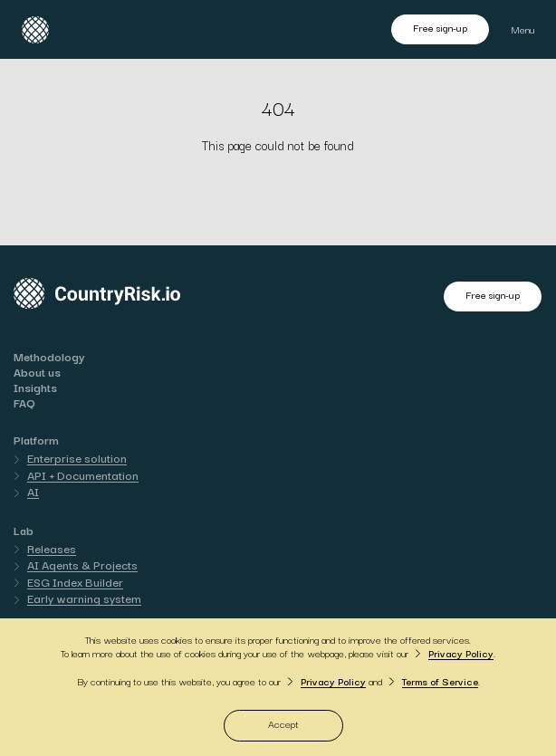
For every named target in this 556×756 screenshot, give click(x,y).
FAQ (24, 402)
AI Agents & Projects (82, 564)
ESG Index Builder (75, 581)
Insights (35, 387)
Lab (24, 530)
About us (37, 372)
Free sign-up (440, 27)
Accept (283, 723)
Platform (36, 439)
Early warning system (84, 598)
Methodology (49, 356)
